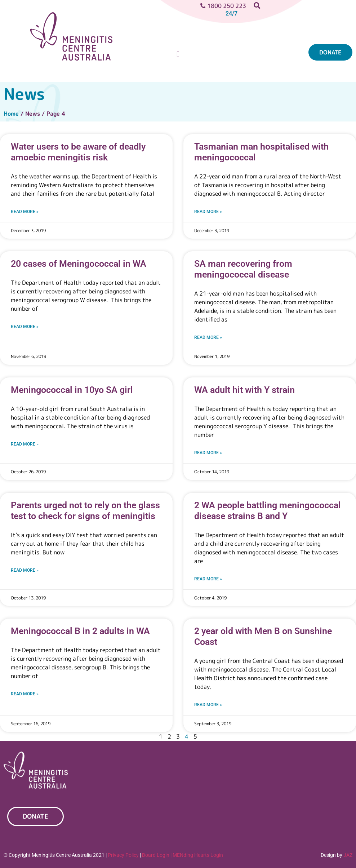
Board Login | (157, 855)
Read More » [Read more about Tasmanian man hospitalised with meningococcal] (208, 212)
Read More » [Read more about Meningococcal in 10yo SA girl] (25, 444)
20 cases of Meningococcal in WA (79, 264)
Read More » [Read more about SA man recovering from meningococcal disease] (208, 337)
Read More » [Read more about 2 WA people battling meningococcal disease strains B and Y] (208, 579)
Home (11, 114)
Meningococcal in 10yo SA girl (72, 390)
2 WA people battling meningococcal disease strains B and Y (268, 511)
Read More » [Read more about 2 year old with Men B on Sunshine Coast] (208, 705)
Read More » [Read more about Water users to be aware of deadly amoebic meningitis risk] (25, 212)
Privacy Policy (123, 855)
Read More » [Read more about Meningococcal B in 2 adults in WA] (25, 694)
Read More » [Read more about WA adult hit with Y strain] (208, 453)
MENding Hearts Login (198, 855)
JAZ (348, 855)
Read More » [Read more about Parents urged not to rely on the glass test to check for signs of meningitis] (25, 570)
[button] (178, 55)
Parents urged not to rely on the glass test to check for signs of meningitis (85, 511)
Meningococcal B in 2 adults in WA (80, 631)
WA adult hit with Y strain (244, 390)
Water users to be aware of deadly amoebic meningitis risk (78, 152)
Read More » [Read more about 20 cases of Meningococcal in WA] (25, 327)
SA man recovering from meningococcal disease (243, 269)
